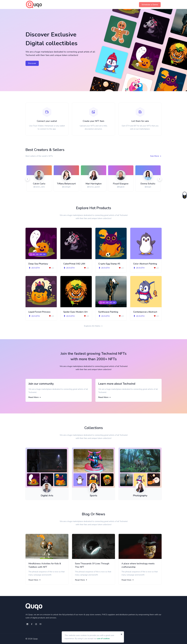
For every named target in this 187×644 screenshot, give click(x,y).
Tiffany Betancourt (66, 184)
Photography (140, 496)
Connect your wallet (47, 121)
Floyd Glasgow (121, 184)
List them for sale (140, 121)
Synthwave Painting (108, 312)
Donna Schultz (148, 184)
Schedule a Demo (150, 5)
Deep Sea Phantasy (38, 264)
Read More (35, 397)
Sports (93, 496)
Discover (32, 63)
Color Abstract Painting (145, 264)
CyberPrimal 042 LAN (74, 264)
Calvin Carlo (39, 184)
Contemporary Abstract (145, 312)
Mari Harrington (94, 184)
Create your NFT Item (93, 121)
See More (156, 156)
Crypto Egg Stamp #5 (109, 264)
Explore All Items (93, 326)
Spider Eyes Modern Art (75, 312)
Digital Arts (47, 496)
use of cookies (103, 639)
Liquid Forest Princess (39, 312)
